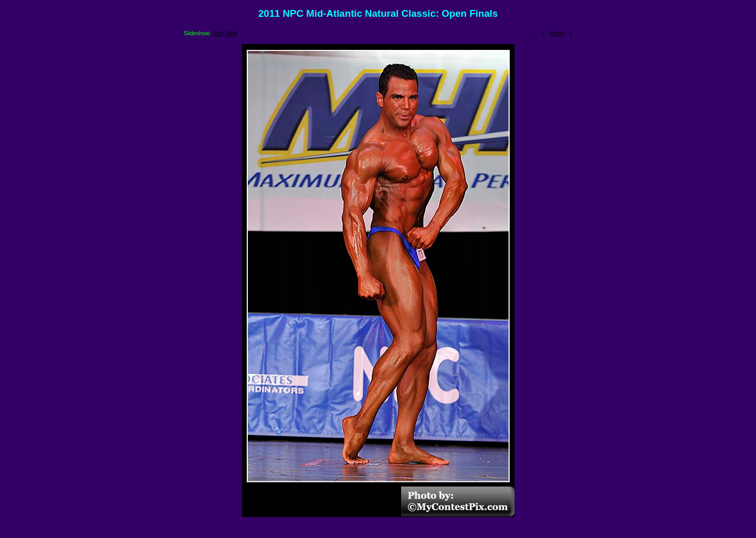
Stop (232, 33)
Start (219, 33)
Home (557, 33)
